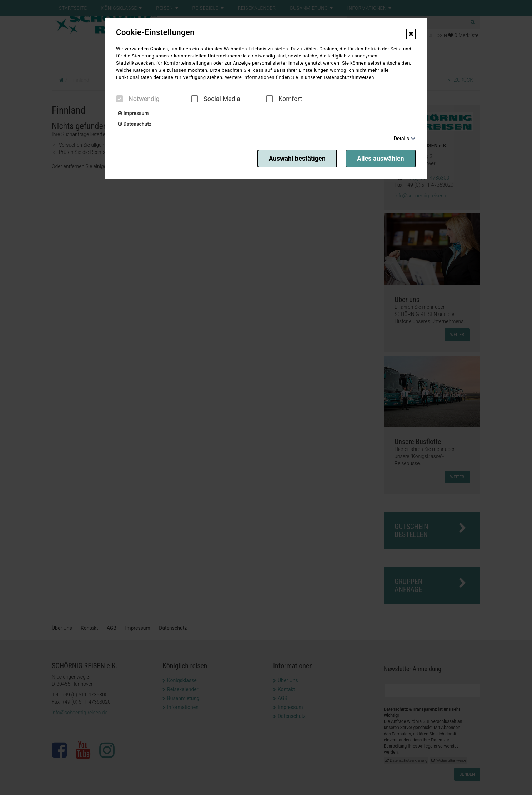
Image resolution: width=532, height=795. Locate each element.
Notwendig (138, 99)
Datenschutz (135, 124)
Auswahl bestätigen (295, 158)
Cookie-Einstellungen (155, 32)
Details (401, 139)
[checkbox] (120, 99)
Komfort (284, 99)
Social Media (216, 99)
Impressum (133, 113)
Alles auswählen (381, 158)
